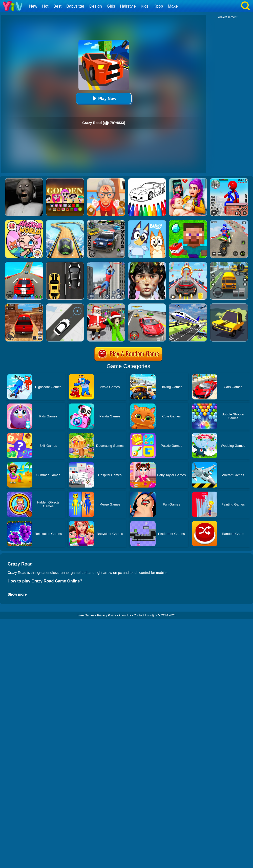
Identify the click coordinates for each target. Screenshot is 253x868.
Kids (145, 6)
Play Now (104, 98)
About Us (125, 615)
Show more (17, 594)
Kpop (158, 6)
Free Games (86, 615)
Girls (111, 6)
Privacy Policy (107, 615)
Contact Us (141, 615)
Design (96, 6)
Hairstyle (128, 6)
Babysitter (75, 6)
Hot (45, 6)
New (33, 6)
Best (57, 6)
